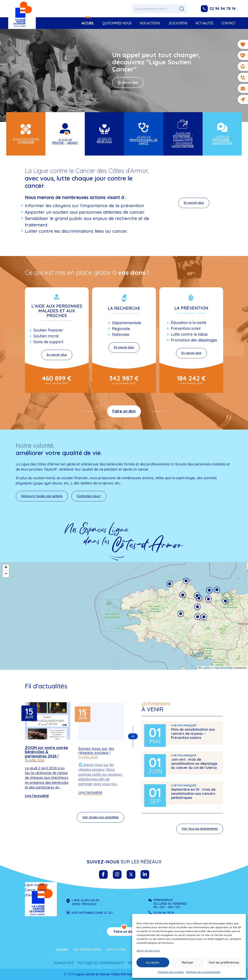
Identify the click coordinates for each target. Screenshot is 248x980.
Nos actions (150, 23)
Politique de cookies (171, 972)
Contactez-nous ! (89, 496)
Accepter (153, 962)
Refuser (188, 962)
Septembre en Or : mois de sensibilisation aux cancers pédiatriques (193, 796)
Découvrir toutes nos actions (42, 496)
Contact (228, 23)
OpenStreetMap (223, 668)
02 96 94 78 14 (223, 9)
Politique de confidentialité (203, 972)
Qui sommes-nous (117, 23)
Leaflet (204, 668)
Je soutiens (178, 23)
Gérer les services (148, 951)
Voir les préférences (224, 962)
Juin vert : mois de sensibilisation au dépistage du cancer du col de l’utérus (194, 766)
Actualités (204, 23)
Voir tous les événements (200, 832)
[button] (181, 614)
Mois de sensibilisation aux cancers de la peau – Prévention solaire (193, 736)
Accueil (88, 23)
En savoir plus (128, 82)
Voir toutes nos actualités (100, 820)
